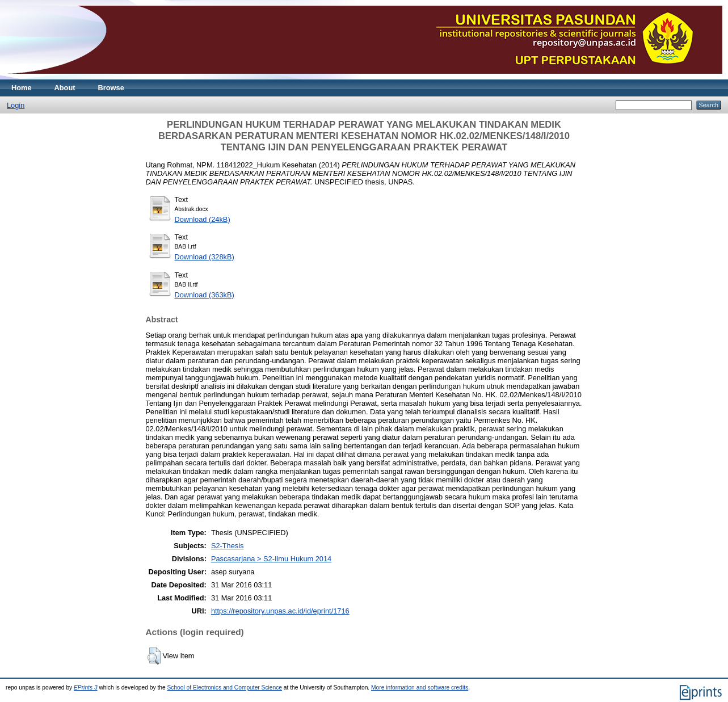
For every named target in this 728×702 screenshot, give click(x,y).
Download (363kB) (205, 295)
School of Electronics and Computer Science (224, 688)
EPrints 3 (86, 688)
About (65, 88)
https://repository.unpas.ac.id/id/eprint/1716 (280, 611)
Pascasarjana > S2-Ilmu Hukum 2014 (271, 559)
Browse (111, 88)
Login (16, 105)
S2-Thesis (228, 546)
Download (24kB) (203, 219)
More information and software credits (420, 688)
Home (22, 88)
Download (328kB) (205, 257)
